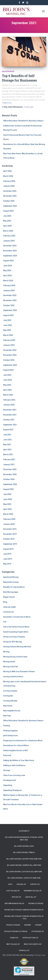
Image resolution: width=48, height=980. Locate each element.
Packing (7, 726)
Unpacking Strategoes (12, 790)
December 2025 (10, 191)
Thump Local (40, 955)
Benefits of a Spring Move (14, 587)
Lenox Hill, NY (31, 897)
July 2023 (7, 320)
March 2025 (8, 231)
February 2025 (9, 236)
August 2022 (8, 370)
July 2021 (7, 435)
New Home (8, 706)
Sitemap (38, 925)
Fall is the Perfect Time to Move (16, 627)
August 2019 (8, 549)
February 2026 (9, 181)
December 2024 (10, 246)
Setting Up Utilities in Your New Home (19, 760)
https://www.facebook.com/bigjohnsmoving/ (20, 3)
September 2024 (10, 256)
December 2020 (10, 469)
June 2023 (8, 325)
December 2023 (10, 295)
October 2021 (9, 420)
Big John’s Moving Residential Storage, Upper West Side (24, 839)
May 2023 (7, 330)
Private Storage (13, 925)
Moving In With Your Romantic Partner (19, 671)
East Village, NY (13, 891)
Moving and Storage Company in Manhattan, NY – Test (24, 917)
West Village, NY (13, 944)
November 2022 (10, 355)
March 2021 (8, 454)
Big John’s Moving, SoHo (24, 846)
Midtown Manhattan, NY (14, 903)
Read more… (8, 103)
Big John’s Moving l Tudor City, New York (24, 878)
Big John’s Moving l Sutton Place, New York (24, 872)
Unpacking (8, 785)
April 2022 (7, 390)
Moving (6, 652)
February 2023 (9, 340)
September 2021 (10, 425)
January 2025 (9, 241)
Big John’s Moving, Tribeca (24, 852)
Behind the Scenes (11, 582)
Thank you (14, 938)
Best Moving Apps (11, 592)
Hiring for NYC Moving (13, 642)
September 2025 (10, 206)
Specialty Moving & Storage (16, 931)
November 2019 (10, 534)
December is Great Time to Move (17, 617)
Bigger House (9, 597)
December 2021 (10, 410)
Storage (7, 770)
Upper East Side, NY (30, 938)
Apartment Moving (11, 577)
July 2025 (7, 216)
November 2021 (10, 415)
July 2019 (7, 554)
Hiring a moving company (14, 637)
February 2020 (9, 519)
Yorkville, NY (24, 951)
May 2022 (7, 385)
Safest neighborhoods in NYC (16, 750)
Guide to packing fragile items (16, 632)
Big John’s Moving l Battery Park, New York (24, 859)
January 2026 (9, 186)
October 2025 (9, 201)
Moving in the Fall (10, 667)
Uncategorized (8, 71)
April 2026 (7, 171)
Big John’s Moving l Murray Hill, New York (24, 865)
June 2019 (8, 559)
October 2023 (9, 305)
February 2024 (9, 285)
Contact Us (35, 884)
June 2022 (8, 380)
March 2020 (8, 514)
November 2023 (10, 300)
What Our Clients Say (33, 944)
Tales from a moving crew (14, 775)
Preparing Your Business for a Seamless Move (23, 741)
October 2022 (9, 360)
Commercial (8, 612)
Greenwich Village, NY (33, 891)
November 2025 (10, 196)
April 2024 (7, 276)
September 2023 (10, 310)
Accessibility (24, 831)
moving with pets (10, 701)
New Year (7, 716)
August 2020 (8, 489)
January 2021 (9, 464)
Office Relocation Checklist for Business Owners (23, 121)
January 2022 (9, 405)
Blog (5, 602)
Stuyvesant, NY (38, 931)
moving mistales (10, 691)
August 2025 (8, 211)
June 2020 (8, 499)
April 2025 (7, 226)
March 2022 (8, 395)
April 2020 (7, 509)
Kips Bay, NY (16, 897)
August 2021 (8, 430)
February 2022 (9, 400)
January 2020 (9, 524)
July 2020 (7, 494)
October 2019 (9, 539)
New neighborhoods (12, 711)
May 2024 (7, 271)
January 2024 (9, 290)
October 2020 (9, 479)
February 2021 (9, 459)
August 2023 (8, 315)
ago (29, 107)
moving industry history (13, 677)
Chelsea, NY (21, 884)
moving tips (8, 696)
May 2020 (7, 504)
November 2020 (10, 474)
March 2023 (8, 335)
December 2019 (10, 529)
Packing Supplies (10, 731)
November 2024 (10, 251)
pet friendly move (10, 736)
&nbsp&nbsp (23, 3)
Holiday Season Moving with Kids (17, 647)
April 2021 (7, 450)
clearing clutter (10, 607)
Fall (5, 622)
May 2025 (7, 221)
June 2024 (8, 266)
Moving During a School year (15, 657)
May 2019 (7, 564)
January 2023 (9, 345)
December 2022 (10, 350)
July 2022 (7, 375)
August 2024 (8, 261)
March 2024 (8, 281)
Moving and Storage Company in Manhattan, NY (24, 910)
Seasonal (7, 755)
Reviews (28, 925)
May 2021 (7, 445)
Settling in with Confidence (14, 765)
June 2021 (8, 440)
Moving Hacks (9, 662)
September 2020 (10, 484)
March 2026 (8, 176)
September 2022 (10, 365)
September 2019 (10, 544)
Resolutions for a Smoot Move (16, 745)
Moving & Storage (36, 903)
